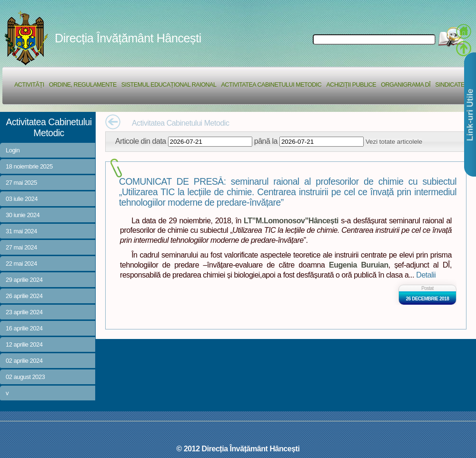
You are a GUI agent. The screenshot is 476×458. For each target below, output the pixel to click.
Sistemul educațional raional (169, 85)
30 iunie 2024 (23, 215)
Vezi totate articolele (394, 142)
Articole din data (141, 141)
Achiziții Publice (351, 85)
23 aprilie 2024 (24, 312)
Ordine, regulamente (83, 85)
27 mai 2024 (21, 247)
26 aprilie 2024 (24, 296)
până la (266, 141)
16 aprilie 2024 (24, 328)
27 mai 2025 (21, 183)
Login (13, 150)
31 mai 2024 (21, 231)
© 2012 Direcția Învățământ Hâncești (238, 448)
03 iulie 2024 (22, 199)
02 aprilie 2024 (24, 361)
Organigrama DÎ (406, 85)
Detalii (426, 275)
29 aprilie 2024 (24, 280)
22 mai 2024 (21, 264)
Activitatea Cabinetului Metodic (271, 85)
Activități (29, 85)
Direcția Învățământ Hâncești (128, 38)
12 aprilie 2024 (24, 344)
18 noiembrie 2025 (29, 166)
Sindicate (450, 85)
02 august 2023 (25, 377)
